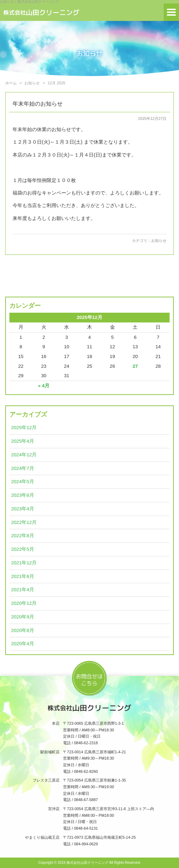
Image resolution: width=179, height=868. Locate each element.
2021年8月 (23, 576)
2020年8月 (23, 630)
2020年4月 (23, 644)
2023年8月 (23, 495)
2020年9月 (23, 617)
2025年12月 (24, 428)
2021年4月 (23, 590)
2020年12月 (24, 603)
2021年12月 (24, 563)
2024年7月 (23, 468)
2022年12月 (24, 522)
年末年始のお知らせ (38, 104)
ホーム (11, 83)
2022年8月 (23, 536)
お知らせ (159, 241)
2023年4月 (23, 509)
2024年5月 (23, 482)
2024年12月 (24, 455)
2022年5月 (23, 549)
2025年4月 (23, 441)
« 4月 (44, 386)
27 (135, 366)
